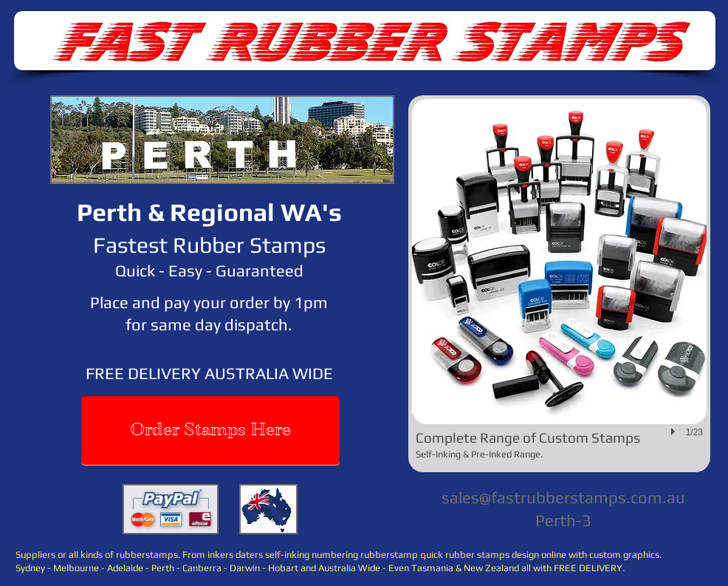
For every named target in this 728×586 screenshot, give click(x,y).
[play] (675, 432)
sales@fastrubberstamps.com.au (563, 497)
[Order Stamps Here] (210, 430)
